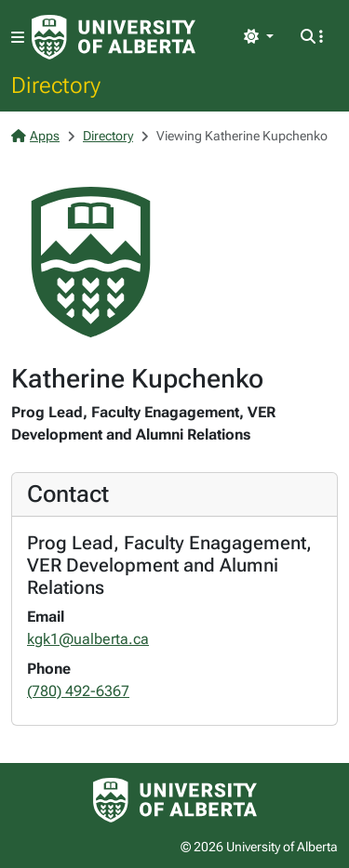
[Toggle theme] (259, 37)
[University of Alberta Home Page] (114, 37)
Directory (56, 85)
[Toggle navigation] (18, 38)
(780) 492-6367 (78, 691)
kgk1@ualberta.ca (88, 639)
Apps (35, 136)
